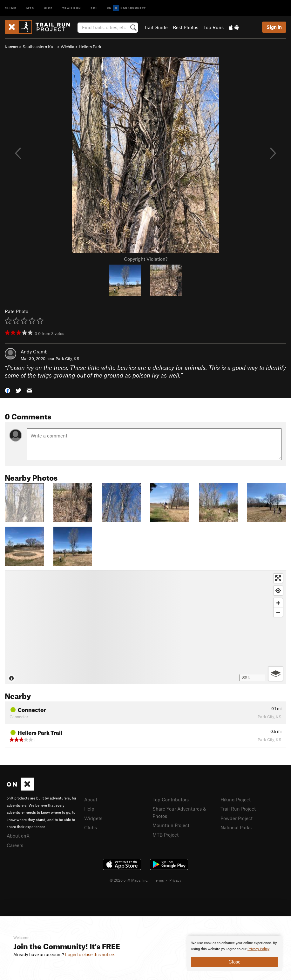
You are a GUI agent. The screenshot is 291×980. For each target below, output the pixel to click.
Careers (15, 845)
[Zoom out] (278, 612)
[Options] (276, 674)
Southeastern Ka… (39, 47)
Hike (48, 8)
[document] (234, 953)
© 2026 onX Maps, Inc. (129, 880)
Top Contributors (171, 799)
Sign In (274, 27)
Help (89, 809)
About (91, 799)
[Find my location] (278, 591)
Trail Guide (156, 27)
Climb (11, 8)
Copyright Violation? (146, 259)
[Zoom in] (278, 603)
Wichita (68, 47)
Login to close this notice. (90, 955)
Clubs (91, 827)
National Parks (236, 827)
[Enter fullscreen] (278, 578)
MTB (30, 8)
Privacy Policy (258, 949)
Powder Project (237, 818)
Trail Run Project (238, 809)
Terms (159, 880)
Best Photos (186, 27)
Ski (94, 8)
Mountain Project (171, 825)
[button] (8, 390)
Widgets (93, 818)
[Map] (145, 627)
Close (234, 962)
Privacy (175, 880)
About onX (18, 836)
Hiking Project (236, 799)
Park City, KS (68, 358)
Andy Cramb (34, 352)
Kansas (11, 47)
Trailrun (72, 8)
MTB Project (166, 835)
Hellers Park (90, 47)
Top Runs (213, 27)
